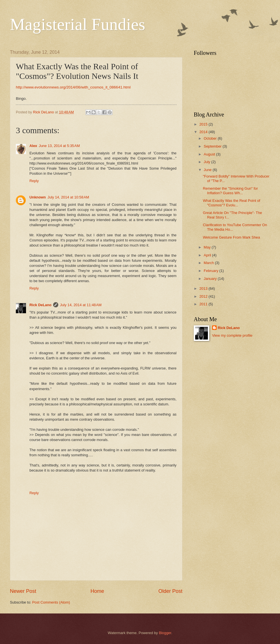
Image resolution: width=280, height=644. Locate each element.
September (213, 146)
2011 (204, 304)
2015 (204, 124)
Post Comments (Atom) (51, 602)
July (207, 162)
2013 (204, 288)
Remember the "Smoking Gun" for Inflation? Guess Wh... (230, 191)
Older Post (170, 591)
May (208, 247)
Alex (33, 146)
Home (97, 591)
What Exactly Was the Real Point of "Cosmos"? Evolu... (231, 203)
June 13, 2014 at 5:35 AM (59, 146)
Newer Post (23, 591)
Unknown (38, 197)
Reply (34, 181)
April (208, 255)
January (211, 279)
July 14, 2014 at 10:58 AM (68, 197)
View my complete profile (232, 335)
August (210, 154)
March (209, 263)
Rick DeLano (40, 305)
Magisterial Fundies (77, 24)
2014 (204, 132)
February (211, 271)
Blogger (165, 633)
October (211, 138)
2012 (204, 296)
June (208, 170)
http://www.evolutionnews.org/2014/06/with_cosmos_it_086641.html (73, 87)
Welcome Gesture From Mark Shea (231, 237)
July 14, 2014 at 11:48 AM (81, 305)
